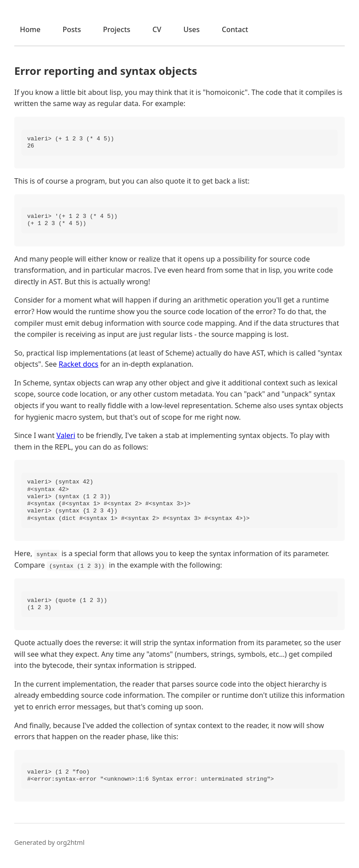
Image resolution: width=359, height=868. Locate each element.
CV (157, 29)
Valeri (66, 435)
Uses (192, 29)
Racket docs (79, 364)
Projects (116, 29)
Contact (235, 29)
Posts (71, 29)
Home (30, 29)
